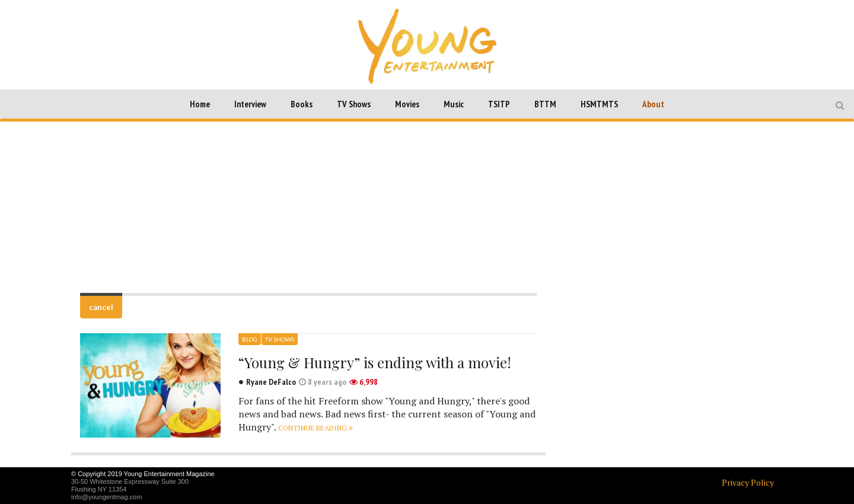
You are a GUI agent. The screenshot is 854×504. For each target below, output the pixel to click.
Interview (250, 104)
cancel (101, 307)
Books (302, 104)
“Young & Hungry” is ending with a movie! (375, 362)
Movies (407, 104)
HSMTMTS (599, 104)
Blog (250, 339)
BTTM (545, 104)
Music (454, 104)
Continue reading (316, 428)
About (653, 104)
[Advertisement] (427, 207)
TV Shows (354, 104)
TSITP (499, 104)
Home (200, 104)
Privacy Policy (748, 482)
